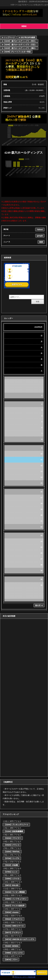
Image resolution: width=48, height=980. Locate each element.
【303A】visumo (11, 912)
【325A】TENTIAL (12, 852)
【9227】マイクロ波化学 (14, 906)
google (40, 236)
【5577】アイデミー (13, 933)
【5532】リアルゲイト (14, 919)
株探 (41, 242)
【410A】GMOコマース (14, 926)
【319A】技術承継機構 (14, 831)
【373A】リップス (12, 858)
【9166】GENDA (11, 946)
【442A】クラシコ (12, 845)
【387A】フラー (11, 960)
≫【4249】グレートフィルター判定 (16, 52)
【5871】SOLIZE (11, 885)
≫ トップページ (8, 37)
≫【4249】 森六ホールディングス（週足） (19, 48)
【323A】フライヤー (13, 838)
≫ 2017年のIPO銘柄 (27, 37)
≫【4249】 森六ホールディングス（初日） (19, 41)
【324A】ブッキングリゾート (16, 825)
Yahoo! (40, 229)
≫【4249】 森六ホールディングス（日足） (19, 45)
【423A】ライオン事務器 (15, 892)
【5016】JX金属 (11, 865)
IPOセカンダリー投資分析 (25, 977)
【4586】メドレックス (14, 953)
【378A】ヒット (11, 872)
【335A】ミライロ (12, 879)
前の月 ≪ (39, 605)
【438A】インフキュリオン (15, 899)
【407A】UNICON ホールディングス (19, 939)
